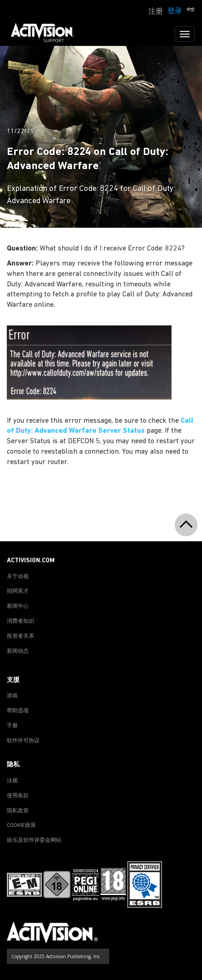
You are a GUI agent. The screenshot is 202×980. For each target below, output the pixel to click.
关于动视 (18, 577)
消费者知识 (20, 621)
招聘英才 (18, 591)
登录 (175, 11)
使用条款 (18, 796)
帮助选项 (18, 711)
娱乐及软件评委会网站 (34, 840)
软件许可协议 (23, 741)
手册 (12, 726)
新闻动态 (18, 651)
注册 (156, 12)
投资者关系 (20, 636)
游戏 (12, 696)
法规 (12, 781)
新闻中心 (18, 606)
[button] (191, 10)
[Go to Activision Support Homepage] (47, 34)
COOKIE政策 (21, 825)
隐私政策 (18, 811)
